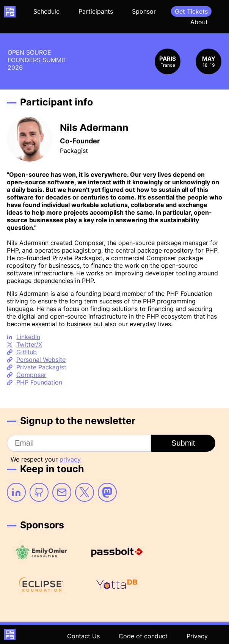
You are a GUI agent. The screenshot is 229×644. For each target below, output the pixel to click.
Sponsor (144, 11)
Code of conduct (143, 636)
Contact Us (83, 636)
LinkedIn (28, 337)
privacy (70, 459)
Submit (183, 443)
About (199, 22)
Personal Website (41, 360)
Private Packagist (41, 367)
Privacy (197, 636)
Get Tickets (191, 11)
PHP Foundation (39, 382)
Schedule (46, 11)
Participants (96, 11)
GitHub (27, 352)
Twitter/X (29, 344)
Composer (31, 375)
